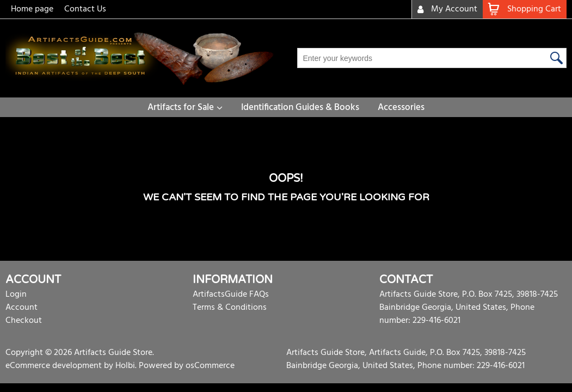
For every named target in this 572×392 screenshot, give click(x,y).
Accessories (401, 108)
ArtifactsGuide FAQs (231, 295)
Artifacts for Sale (181, 108)
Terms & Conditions (230, 308)
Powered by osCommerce (187, 366)
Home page (32, 9)
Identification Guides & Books (300, 108)
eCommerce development (54, 366)
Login (16, 295)
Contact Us (85, 9)
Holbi (125, 366)
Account (21, 308)
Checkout (24, 321)
